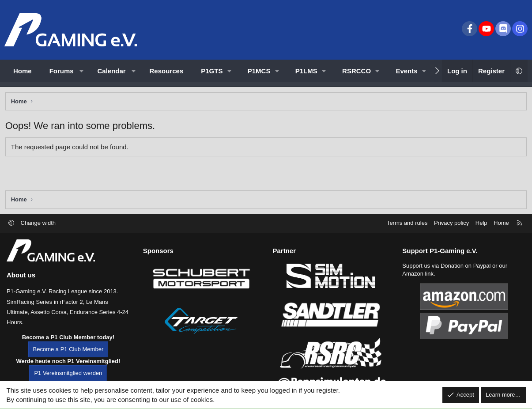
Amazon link (418, 279)
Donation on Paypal (466, 271)
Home (23, 71)
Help (481, 229)
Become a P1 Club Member (68, 355)
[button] (81, 71)
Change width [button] (38, 229)
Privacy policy (451, 229)
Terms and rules (407, 229)
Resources (167, 71)
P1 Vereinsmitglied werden (68, 379)
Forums (62, 71)
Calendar (112, 71)
